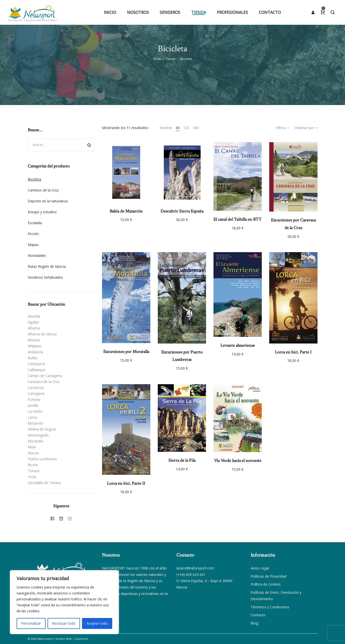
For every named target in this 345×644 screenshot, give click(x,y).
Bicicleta (34, 179)
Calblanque (37, 370)
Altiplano (35, 346)
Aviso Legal (260, 568)
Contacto (258, 615)
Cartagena (36, 393)
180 (196, 128)
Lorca (32, 417)
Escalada (35, 223)
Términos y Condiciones (270, 607)
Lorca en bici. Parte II (126, 483)
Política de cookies (266, 584)
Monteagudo (38, 435)
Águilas (33, 322)
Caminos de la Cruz (43, 190)
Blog (254, 623)
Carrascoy (36, 388)
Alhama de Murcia (42, 334)
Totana (34, 471)
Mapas (33, 245)
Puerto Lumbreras (42, 459)
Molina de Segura (42, 429)
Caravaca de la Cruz (44, 382)
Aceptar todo (97, 623)
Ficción (33, 234)
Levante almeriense (238, 345)
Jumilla (33, 405)
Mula (32, 447)
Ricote (33, 465)
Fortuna (34, 399)
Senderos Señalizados (45, 277)
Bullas (33, 358)
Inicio (157, 59)
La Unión (35, 411)
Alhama (34, 328)
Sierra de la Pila (182, 460)
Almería (34, 340)
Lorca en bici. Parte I (293, 352)
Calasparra (36, 364)
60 (178, 128)
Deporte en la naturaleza (48, 201)
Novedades (37, 255)
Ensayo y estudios (42, 212)
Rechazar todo (64, 623)
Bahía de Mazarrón (126, 211)
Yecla (32, 477)
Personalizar (31, 623)
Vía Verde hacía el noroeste (238, 461)
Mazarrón (36, 423)
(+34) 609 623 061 (191, 575)
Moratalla (35, 441)
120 (186, 128)
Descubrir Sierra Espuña (182, 211)
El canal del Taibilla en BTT (238, 219)
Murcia (33, 453)
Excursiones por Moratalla (126, 352)
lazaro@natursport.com (195, 568)
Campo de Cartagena (45, 376)
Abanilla (34, 316)
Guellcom (82, 639)
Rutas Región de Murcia (47, 266)
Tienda (171, 59)
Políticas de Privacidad (268, 576)
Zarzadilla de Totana (44, 483)
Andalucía (35, 352)
